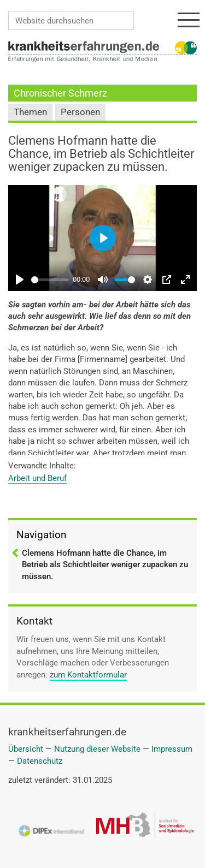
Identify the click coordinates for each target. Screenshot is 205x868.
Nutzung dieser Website (97, 749)
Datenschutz (40, 761)
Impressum (172, 749)
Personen (80, 112)
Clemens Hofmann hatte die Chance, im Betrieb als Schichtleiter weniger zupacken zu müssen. (105, 565)
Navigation (42, 535)
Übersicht (26, 749)
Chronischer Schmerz (60, 93)
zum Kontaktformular (88, 675)
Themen (30, 112)
